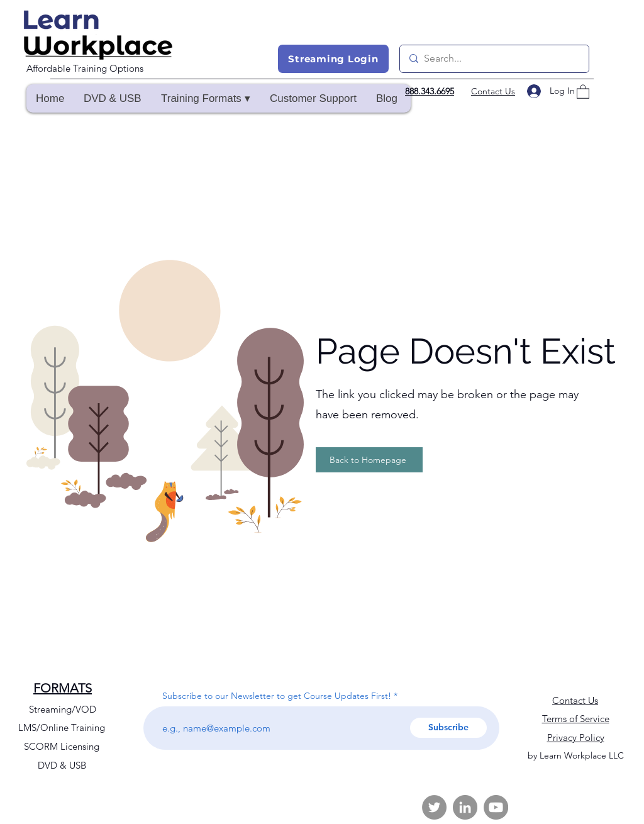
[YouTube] (496, 807)
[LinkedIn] (465, 807)
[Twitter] (434, 807)
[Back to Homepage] (369, 460)
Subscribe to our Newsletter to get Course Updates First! (277, 696)
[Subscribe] (448, 728)
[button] (205, 98)
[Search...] (493, 59)
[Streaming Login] (333, 59)
